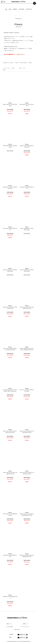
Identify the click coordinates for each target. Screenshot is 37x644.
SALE (30, 63)
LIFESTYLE (29, 9)
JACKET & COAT (8, 63)
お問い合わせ (17, 630)
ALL (6, 9)
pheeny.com (18, 27)
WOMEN (15, 9)
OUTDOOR (22, 9)
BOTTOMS (24, 63)
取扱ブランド (9, 624)
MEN (10, 9)
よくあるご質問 (9, 627)
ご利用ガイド (25, 624)
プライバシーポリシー (25, 627)
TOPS (17, 63)
